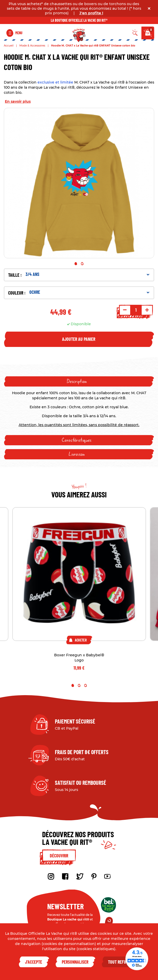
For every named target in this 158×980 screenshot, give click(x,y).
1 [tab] (76, 264)
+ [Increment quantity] (147, 310)
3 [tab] (86, 685)
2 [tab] (82, 264)
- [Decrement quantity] (125, 310)
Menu (19, 33)
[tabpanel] (79, 183)
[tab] (79, 381)
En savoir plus (18, 101)
